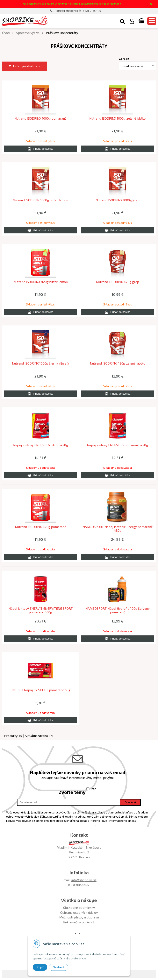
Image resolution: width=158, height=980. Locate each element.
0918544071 (82, 885)
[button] (122, 21)
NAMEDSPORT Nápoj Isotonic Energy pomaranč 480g (118, 529)
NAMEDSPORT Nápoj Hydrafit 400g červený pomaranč (117, 610)
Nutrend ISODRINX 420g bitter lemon (41, 282)
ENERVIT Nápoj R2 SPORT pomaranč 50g (40, 690)
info (93, 789)
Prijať (40, 967)
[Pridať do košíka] (40, 149)
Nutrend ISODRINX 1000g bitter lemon (40, 200)
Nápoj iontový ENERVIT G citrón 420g (41, 445)
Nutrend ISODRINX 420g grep (118, 282)
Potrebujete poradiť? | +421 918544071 (79, 11)
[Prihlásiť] (132, 21)
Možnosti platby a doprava (79, 917)
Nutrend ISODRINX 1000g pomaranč (40, 118)
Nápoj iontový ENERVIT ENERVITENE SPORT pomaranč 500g (41, 610)
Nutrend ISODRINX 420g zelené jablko (118, 363)
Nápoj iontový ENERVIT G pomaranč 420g (117, 445)
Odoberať (130, 802)
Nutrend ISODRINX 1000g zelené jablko (117, 118)
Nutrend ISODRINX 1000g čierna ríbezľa (41, 363)
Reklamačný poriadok (79, 922)
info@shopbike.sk (84, 880)
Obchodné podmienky (79, 907)
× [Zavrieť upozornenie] (151, 4)
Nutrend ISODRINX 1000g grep (117, 200)
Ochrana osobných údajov (79, 912)
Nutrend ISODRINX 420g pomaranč (41, 527)
